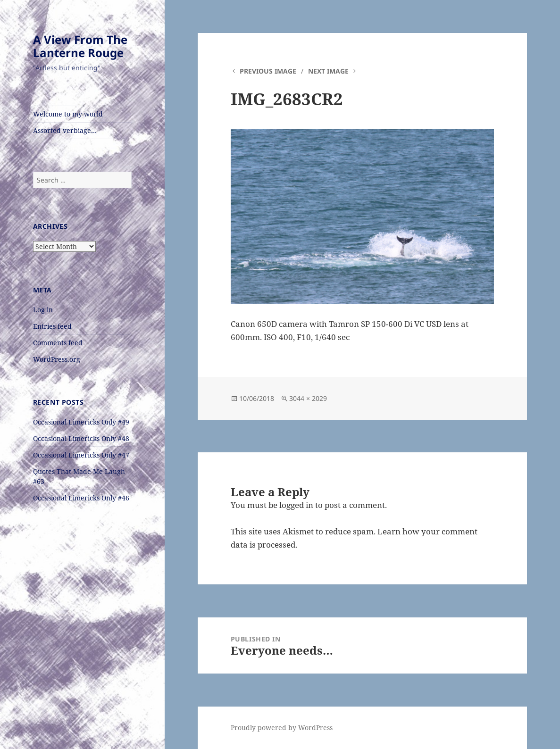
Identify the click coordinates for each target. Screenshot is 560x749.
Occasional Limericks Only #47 (81, 455)
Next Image (328, 71)
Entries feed (52, 326)
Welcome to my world (68, 114)
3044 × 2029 (308, 398)
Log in (43, 310)
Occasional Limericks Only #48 (81, 438)
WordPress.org (57, 359)
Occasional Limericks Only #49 (81, 422)
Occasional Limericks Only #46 (81, 498)
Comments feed (58, 343)
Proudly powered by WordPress (282, 728)
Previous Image (268, 71)
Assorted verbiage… (65, 130)
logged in (296, 505)
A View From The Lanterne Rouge (80, 46)
